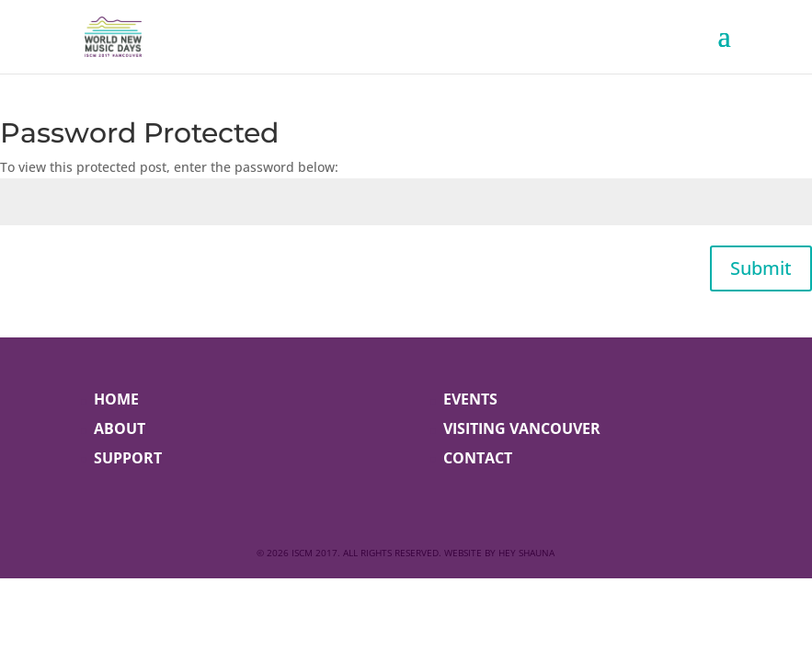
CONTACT (478, 458)
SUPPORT (128, 458)
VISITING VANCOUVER (522, 428)
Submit (761, 268)
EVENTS (470, 399)
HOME (116, 399)
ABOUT (120, 428)
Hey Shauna (526, 553)
